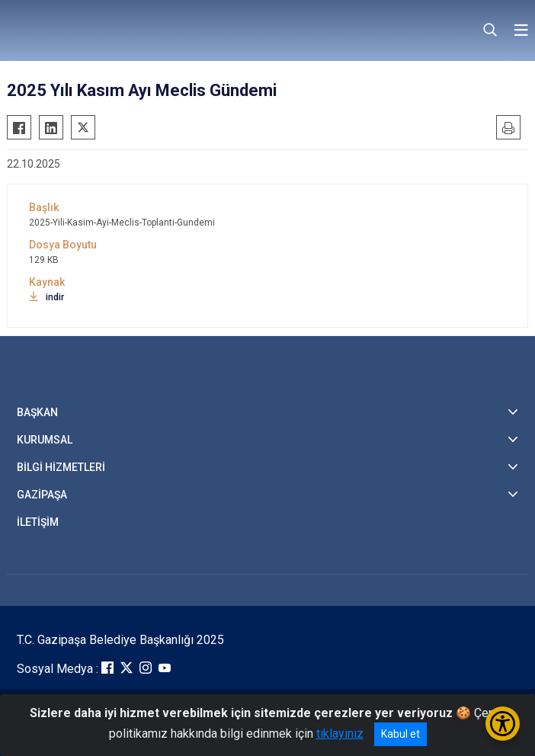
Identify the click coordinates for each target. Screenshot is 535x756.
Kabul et (400, 734)
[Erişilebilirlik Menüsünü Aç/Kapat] (503, 724)
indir (46, 297)
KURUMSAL (45, 440)
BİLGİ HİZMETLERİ (61, 467)
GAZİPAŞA (42, 495)
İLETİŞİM (38, 522)
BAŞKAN (37, 412)
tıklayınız (340, 734)
